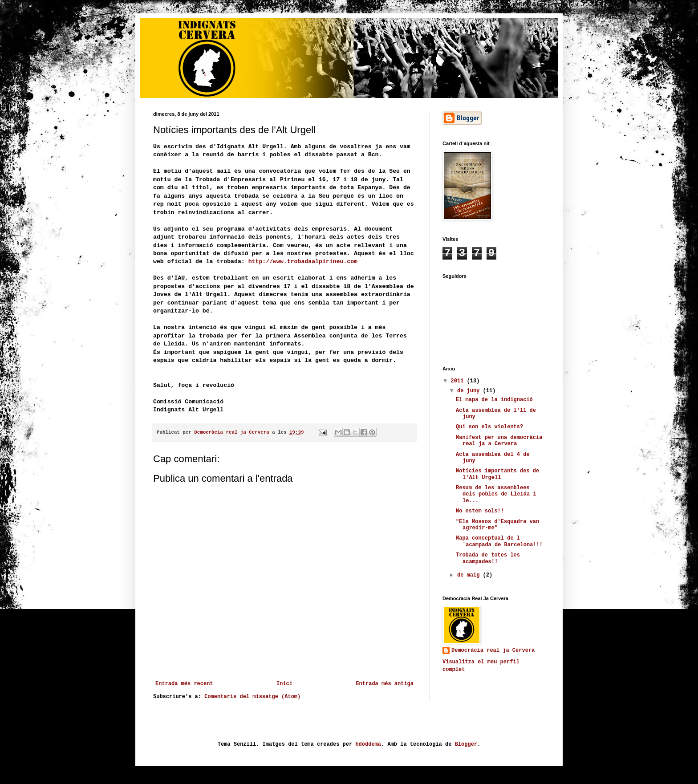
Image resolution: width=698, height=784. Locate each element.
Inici (284, 684)
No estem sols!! (480, 511)
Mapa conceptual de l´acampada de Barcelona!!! (499, 541)
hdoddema (368, 744)
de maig (470, 575)
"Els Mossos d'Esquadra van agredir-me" (497, 525)
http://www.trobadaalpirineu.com (303, 262)
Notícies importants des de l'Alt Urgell (497, 474)
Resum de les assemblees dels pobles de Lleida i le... (496, 494)
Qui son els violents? (489, 427)
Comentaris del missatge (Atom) (252, 697)
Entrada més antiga (385, 684)
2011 (459, 381)
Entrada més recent (184, 684)
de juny (470, 391)
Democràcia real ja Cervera (493, 650)
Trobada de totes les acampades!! (488, 558)
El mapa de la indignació (494, 400)
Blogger (466, 744)
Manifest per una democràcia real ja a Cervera (499, 441)
